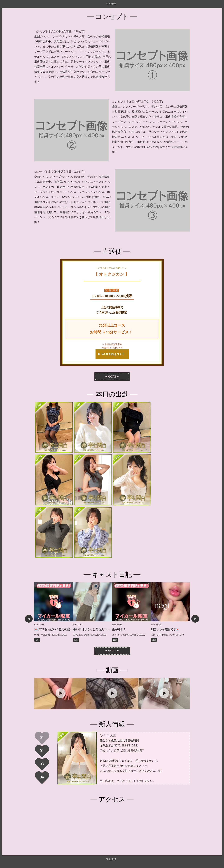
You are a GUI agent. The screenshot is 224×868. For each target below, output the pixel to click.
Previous (29, 619)
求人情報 (111, 4)
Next (195, 619)
